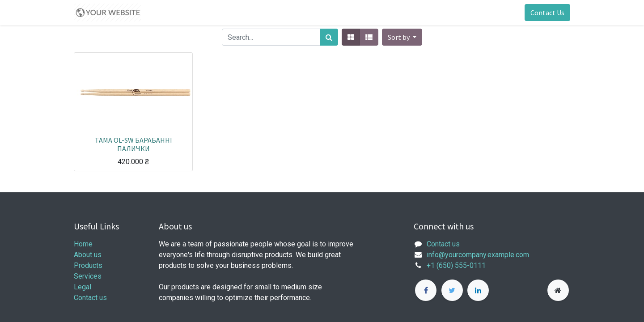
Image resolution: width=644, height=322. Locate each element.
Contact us (90, 298)
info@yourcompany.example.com (478, 255)
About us (88, 255)
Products (88, 265)
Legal (83, 287)
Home (83, 244)
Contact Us (547, 13)
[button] (402, 37)
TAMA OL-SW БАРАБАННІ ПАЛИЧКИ (133, 144)
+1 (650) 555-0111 (456, 265)
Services (88, 276)
